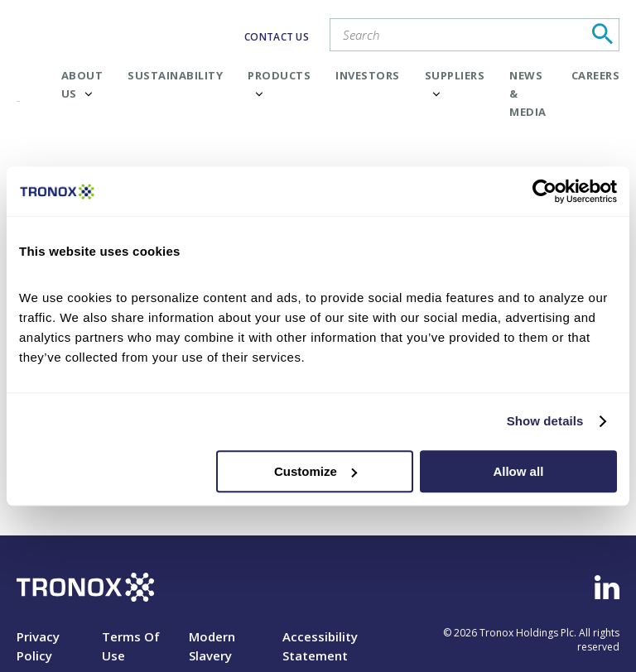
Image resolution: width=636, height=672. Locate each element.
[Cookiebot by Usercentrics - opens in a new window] (544, 191)
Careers (596, 75)
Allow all (518, 471)
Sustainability (175, 75)
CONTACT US (277, 37)
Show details (545, 421)
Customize (316, 471)
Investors (368, 75)
